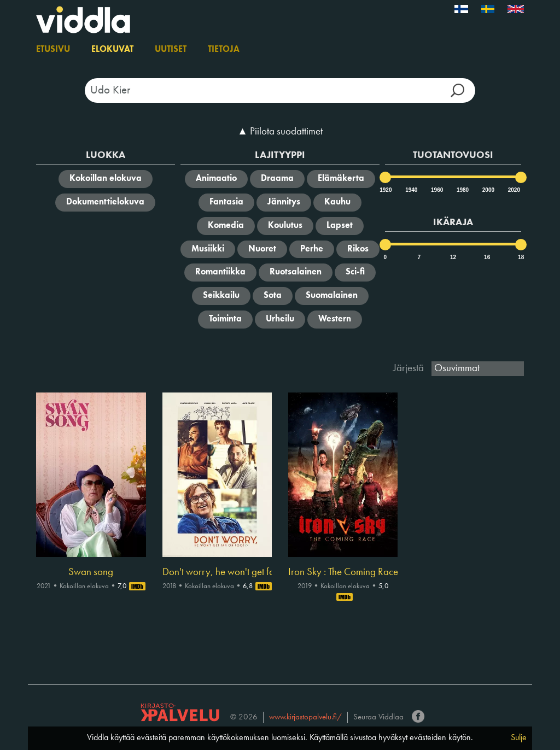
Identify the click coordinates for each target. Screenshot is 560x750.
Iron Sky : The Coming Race (343, 572)
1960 (436, 190)
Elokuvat (112, 50)
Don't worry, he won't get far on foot (217, 572)
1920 (385, 190)
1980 (462, 190)
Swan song (91, 572)
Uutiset (171, 50)
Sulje (519, 738)
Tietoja (224, 50)
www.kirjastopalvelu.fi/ (305, 717)
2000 (488, 190)
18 (521, 257)
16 (487, 257)
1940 (411, 190)
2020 (514, 190)
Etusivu (53, 50)
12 (453, 257)
